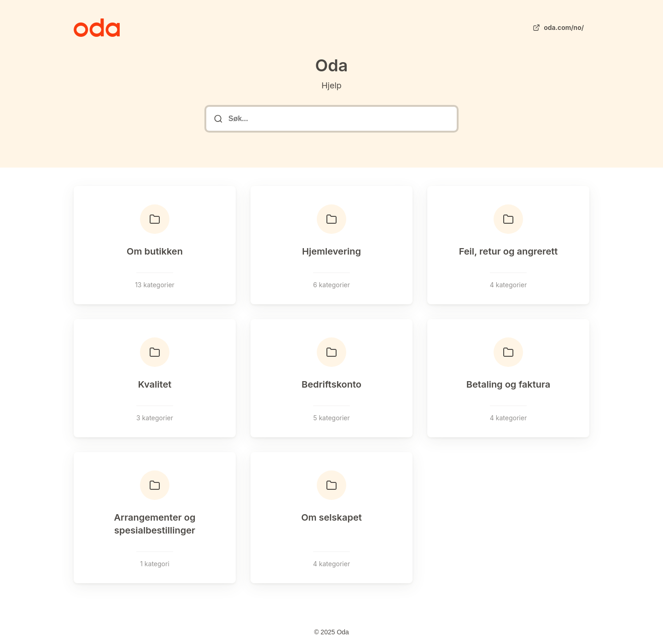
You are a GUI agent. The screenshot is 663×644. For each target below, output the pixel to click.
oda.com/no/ (557, 28)
